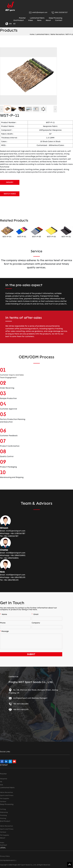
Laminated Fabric (42, 34)
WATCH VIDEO (10, 194)
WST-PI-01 (66, 237)
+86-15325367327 (18, 533)
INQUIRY (10, 182)
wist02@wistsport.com (16, 553)
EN (10, 24)
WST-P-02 (36, 237)
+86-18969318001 (18, 555)
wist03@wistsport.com (16, 575)
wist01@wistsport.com (16, 531)
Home (32, 34)
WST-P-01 (22, 237)
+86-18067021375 (18, 577)
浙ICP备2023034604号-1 (8, 860)
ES (14, 24)
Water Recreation (57, 34)
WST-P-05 (51, 237)
